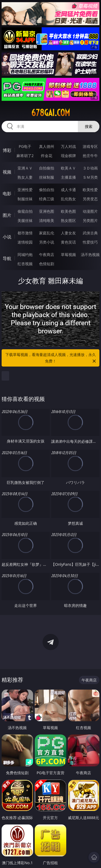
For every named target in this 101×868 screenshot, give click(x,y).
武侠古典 (90, 233)
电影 (7, 194)
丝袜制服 (47, 177)
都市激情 (25, 233)
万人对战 (68, 146)
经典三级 (47, 199)
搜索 (89, 126)
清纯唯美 (47, 220)
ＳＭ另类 (90, 177)
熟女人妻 (25, 177)
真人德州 (47, 146)
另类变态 (90, 199)
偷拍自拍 (47, 190)
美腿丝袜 (25, 220)
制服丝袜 (25, 199)
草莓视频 (68, 255)
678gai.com (51, 113)
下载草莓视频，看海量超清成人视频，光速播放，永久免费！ (51, 358)
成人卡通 (68, 190)
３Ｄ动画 (90, 168)
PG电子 (25, 146)
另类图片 (90, 220)
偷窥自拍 (25, 211)
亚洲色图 (47, 211)
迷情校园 (25, 242)
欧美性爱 (90, 190)
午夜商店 (47, 255)
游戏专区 (90, 146)
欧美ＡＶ (68, 168)
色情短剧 (47, 264)
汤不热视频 (90, 255)
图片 (7, 215)
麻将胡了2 (25, 156)
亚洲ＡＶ (25, 168)
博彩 (7, 150)
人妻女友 (68, 233)
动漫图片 (90, 211)
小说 (7, 237)
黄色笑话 (68, 242)
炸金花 (47, 156)
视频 (7, 172)
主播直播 (68, 177)
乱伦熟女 (68, 199)
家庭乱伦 (47, 233)
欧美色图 (68, 211)
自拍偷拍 (47, 168)
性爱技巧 (90, 242)
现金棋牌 (68, 156)
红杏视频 (25, 264)
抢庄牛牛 (90, 156)
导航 (7, 258)
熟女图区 (68, 220)
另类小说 (47, 242)
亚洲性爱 (25, 190)
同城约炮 (25, 255)
